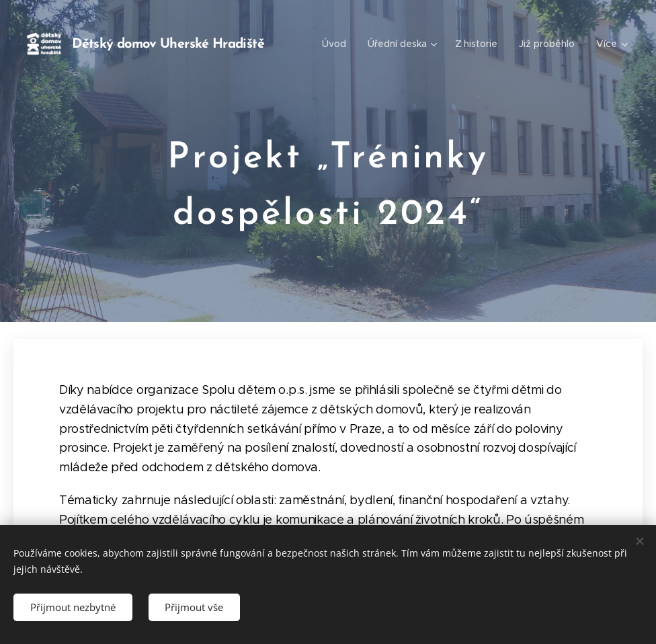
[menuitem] (337, 44)
